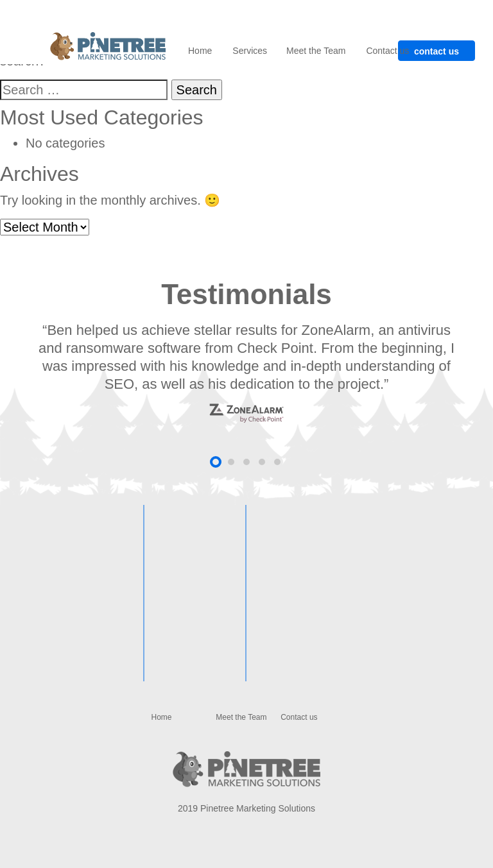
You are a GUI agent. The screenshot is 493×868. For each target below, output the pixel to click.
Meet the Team (316, 51)
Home (200, 51)
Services (250, 51)
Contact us (387, 51)
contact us (437, 51)
